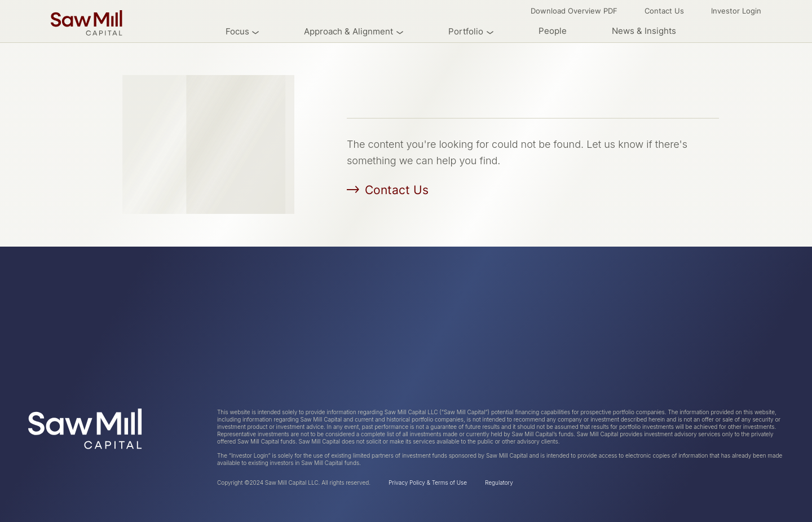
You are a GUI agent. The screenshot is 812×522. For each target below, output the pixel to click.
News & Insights (644, 31)
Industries (49, 341)
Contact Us (664, 11)
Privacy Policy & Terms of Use (428, 482)
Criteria (43, 360)
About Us (48, 322)
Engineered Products (329, 379)
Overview (177, 322)
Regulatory (499, 482)
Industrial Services (324, 341)
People (553, 31)
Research (176, 341)
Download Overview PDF (574, 11)
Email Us (766, 379)
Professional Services (330, 360)
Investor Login (736, 11)
